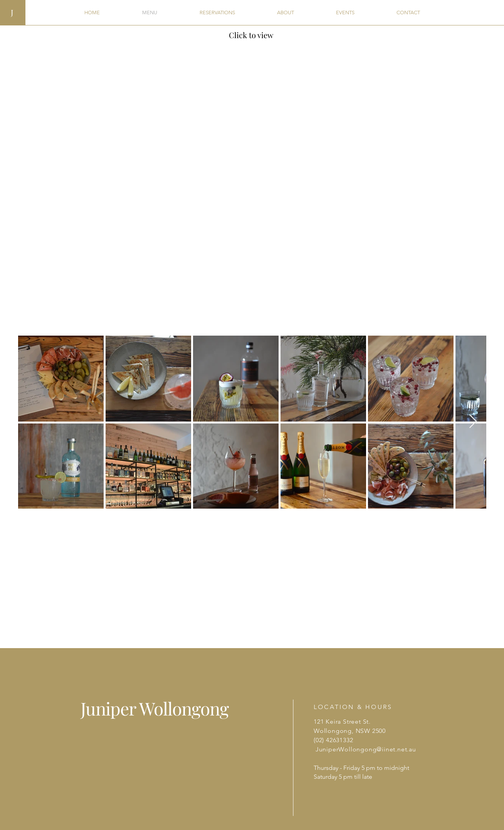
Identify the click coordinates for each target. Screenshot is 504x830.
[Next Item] (473, 422)
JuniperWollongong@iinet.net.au (366, 749)
